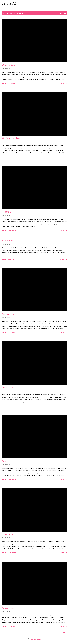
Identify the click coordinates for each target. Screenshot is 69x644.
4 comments (12, 479)
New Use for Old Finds (11, 138)
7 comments (12, 230)
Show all (62, 13)
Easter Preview (8, 534)
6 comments (12, 553)
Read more (63, 84)
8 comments (12, 406)
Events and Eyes (8, 314)
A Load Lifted (8, 241)
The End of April (8, 65)
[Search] (62, 3)
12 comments (12, 84)
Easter (4, 461)
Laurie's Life (9, 4)
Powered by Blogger (35, 639)
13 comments (12, 157)
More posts (63, 633)
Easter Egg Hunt (8, 608)
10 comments (12, 259)
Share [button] (4, 84)
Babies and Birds (9, 387)
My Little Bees (8, 212)
